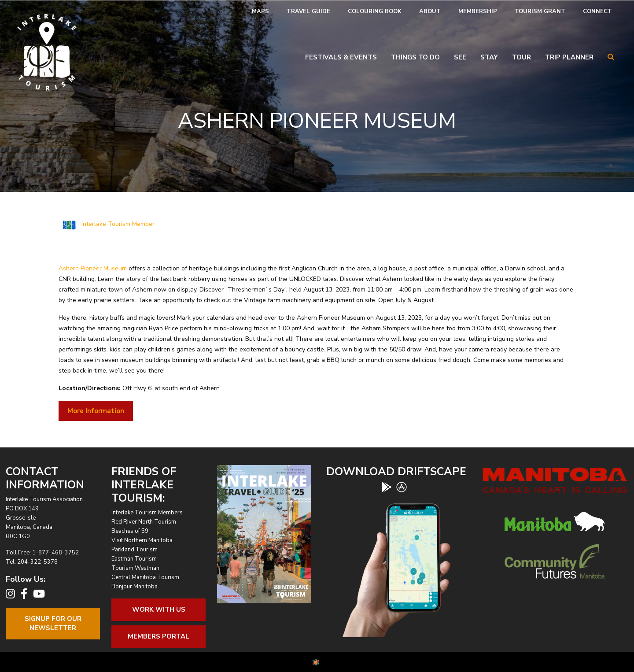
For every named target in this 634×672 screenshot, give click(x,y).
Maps (260, 11)
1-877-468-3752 (55, 553)
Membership (478, 11)
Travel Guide (308, 11)
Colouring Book (375, 11)
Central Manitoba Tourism (145, 577)
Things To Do (415, 57)
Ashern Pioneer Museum (93, 268)
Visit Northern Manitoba (142, 540)
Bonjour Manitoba (135, 587)
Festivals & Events (341, 57)
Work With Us (159, 609)
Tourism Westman (135, 568)
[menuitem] (260, 12)
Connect (597, 11)
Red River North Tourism (144, 522)
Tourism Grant (540, 11)
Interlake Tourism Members (147, 513)
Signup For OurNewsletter (53, 623)
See (460, 57)
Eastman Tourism (134, 559)
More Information (96, 411)
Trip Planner (569, 57)
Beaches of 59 (130, 531)
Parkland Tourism (135, 550)
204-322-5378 (37, 562)
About (430, 11)
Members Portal (158, 636)
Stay (489, 57)
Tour (522, 57)
